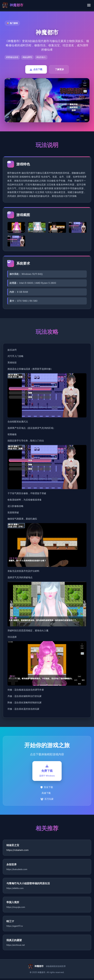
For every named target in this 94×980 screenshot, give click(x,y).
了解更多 (59, 69)
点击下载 (36, 69)
